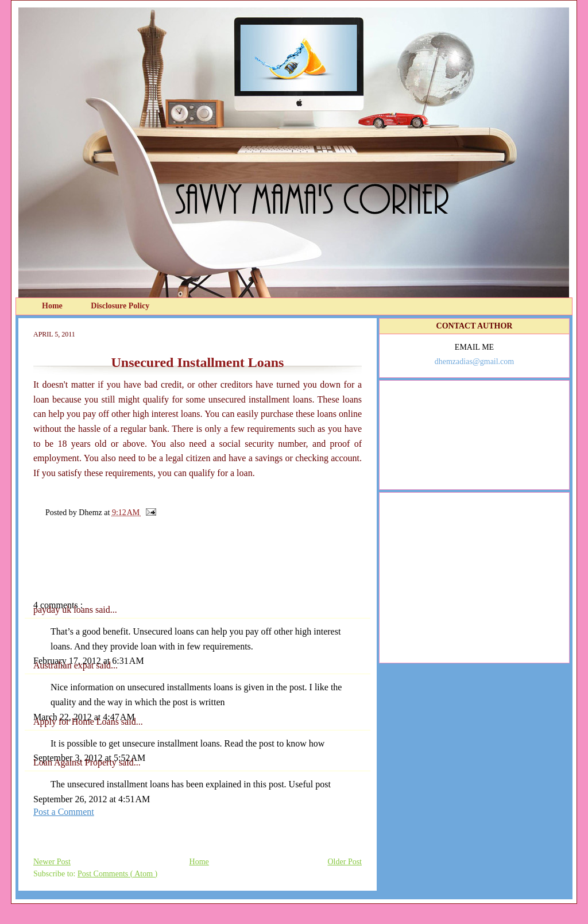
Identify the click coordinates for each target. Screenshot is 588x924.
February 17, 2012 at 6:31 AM (89, 661)
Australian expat (65, 665)
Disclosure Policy (120, 306)
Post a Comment (64, 812)
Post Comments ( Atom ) (117, 874)
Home (53, 306)
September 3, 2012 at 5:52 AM (89, 758)
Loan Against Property (76, 762)
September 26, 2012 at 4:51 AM (92, 799)
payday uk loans (64, 610)
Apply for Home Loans (77, 722)
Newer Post (52, 862)
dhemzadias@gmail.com (474, 362)
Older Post (345, 862)
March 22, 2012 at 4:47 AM (84, 717)
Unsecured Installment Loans (198, 362)
